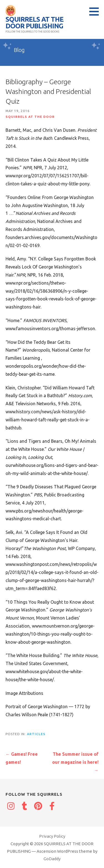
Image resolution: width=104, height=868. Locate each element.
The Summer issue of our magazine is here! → (75, 762)
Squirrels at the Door (30, 117)
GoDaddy (52, 859)
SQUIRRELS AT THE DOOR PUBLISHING (35, 23)
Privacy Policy (52, 836)
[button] (96, 11)
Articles (36, 734)
